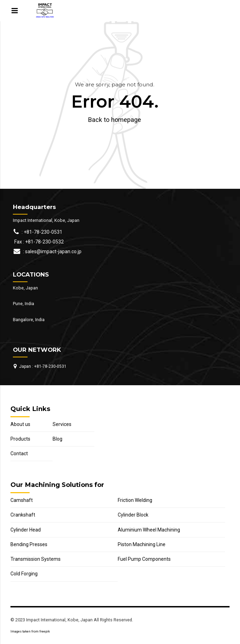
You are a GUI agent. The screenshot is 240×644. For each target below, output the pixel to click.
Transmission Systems (36, 559)
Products (20, 439)
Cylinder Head (26, 530)
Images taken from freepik (30, 631)
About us (20, 424)
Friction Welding (135, 500)
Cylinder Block (133, 515)
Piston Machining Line (142, 544)
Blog (57, 439)
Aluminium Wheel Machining (149, 530)
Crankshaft (23, 515)
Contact (19, 453)
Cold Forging (24, 574)
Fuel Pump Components (144, 559)
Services (62, 424)
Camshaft (22, 500)
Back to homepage (115, 120)
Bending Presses (29, 544)
